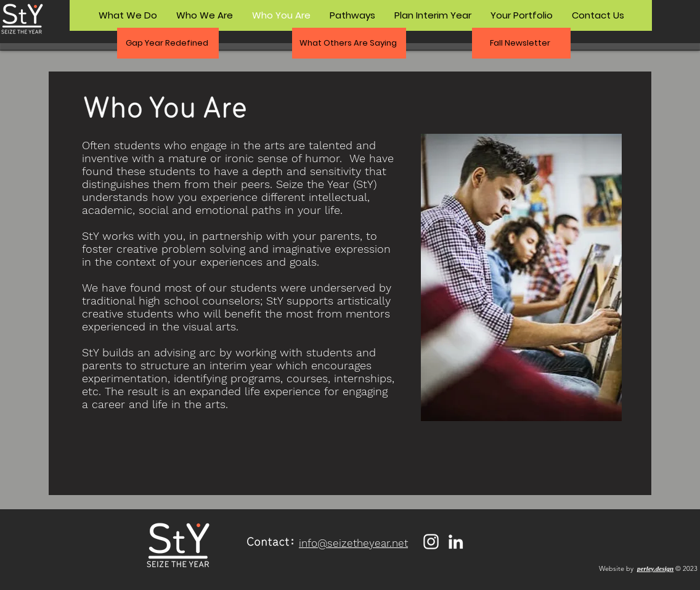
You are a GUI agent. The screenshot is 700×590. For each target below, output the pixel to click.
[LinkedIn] (456, 542)
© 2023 (686, 568)
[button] (168, 43)
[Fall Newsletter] (521, 43)
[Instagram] (431, 542)
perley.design (655, 568)
